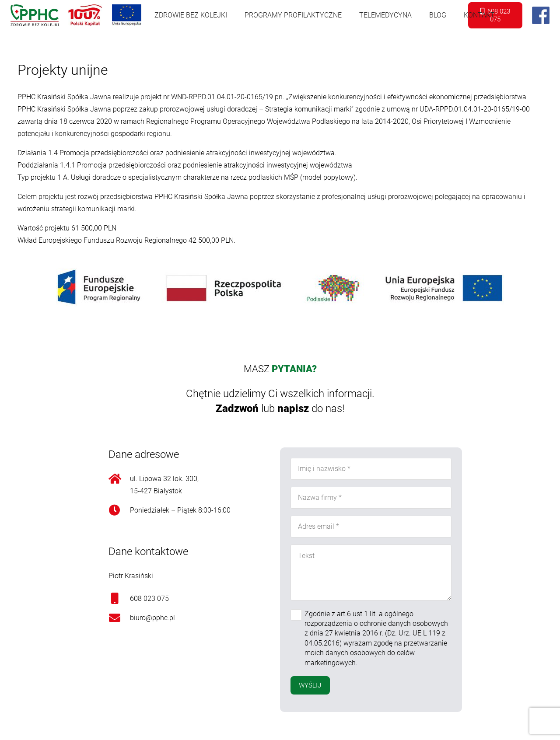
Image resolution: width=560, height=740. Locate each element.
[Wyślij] (310, 685)
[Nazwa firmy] (371, 498)
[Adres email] (371, 527)
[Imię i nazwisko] (371, 469)
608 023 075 (149, 599)
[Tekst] (371, 572)
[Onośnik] (35, 15)
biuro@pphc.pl (152, 618)
